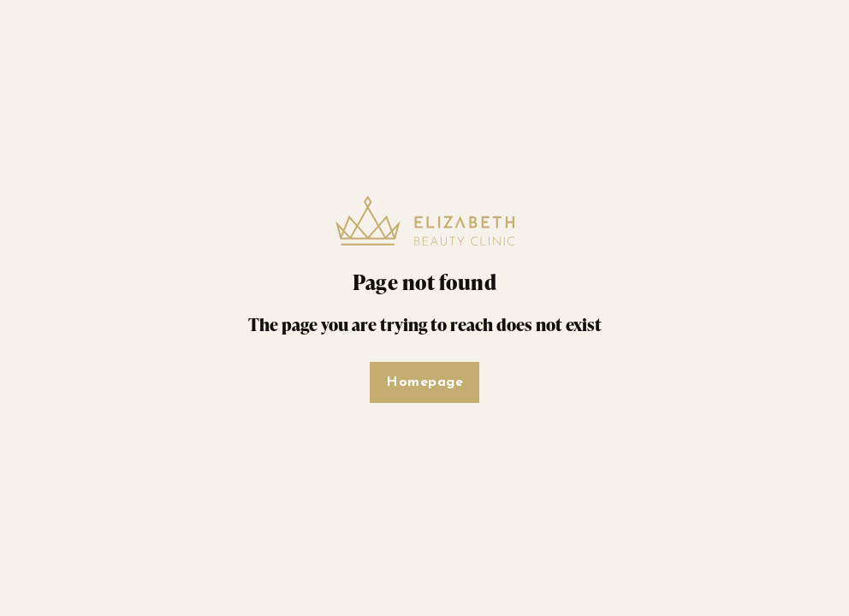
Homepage (424, 382)
